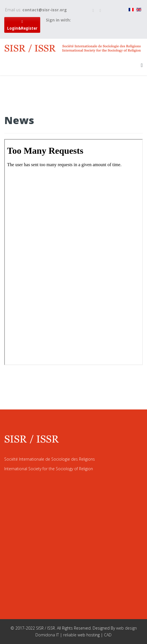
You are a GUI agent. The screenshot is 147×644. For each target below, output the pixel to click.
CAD (108, 635)
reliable (70, 635)
